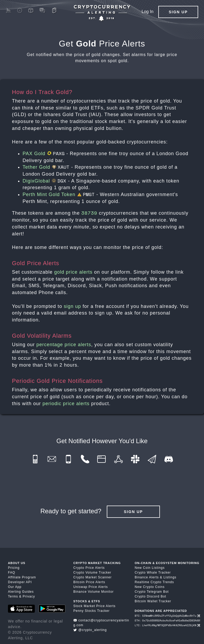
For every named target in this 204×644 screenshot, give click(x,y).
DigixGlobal (44, 181)
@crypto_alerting (90, 630)
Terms (13, 596)
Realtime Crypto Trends (154, 582)
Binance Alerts (147, 577)
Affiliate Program (22, 577)
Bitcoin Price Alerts (89, 582)
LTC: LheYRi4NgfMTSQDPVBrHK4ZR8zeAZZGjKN (167, 625)
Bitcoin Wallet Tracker (153, 601)
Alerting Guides (21, 592)
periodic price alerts (66, 404)
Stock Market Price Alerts (94, 606)
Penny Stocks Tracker (92, 611)
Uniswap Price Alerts (91, 587)
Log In (147, 12)
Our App (15, 587)
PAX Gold (44, 154)
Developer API (20, 582)
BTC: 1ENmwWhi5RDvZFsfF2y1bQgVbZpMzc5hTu (167, 616)
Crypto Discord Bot (150, 596)
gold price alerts (73, 272)
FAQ (12, 573)
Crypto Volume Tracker (92, 573)
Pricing (14, 568)
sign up (72, 306)
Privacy (29, 596)
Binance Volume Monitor (93, 592)
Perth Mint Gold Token (59, 194)
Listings (170, 577)
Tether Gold (46, 167)
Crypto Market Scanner (92, 577)
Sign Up (178, 12)
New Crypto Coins (150, 587)
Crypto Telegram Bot (152, 592)
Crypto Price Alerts (89, 568)
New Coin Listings (150, 568)
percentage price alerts (64, 345)
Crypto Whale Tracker (153, 573)
